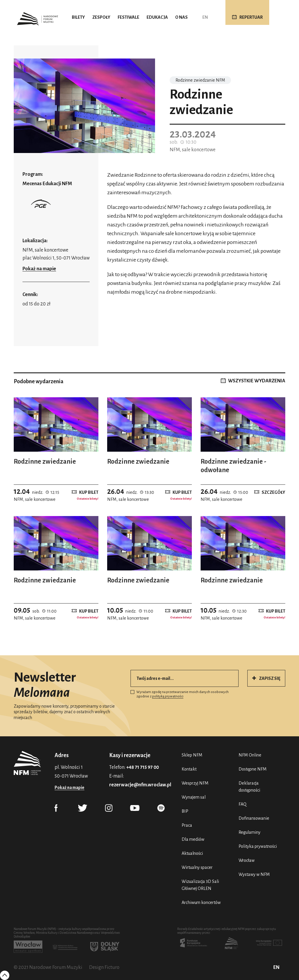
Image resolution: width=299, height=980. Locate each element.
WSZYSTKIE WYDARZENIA (257, 381)
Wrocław (247, 860)
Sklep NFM (192, 755)
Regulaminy (250, 832)
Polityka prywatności (258, 846)
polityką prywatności (168, 696)
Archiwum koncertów (201, 902)
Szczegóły (273, 492)
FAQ (242, 804)
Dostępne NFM (253, 769)
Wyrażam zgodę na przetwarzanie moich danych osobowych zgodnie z (180, 694)
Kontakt (189, 769)
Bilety (78, 17)
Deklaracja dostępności (249, 787)
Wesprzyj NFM (195, 783)
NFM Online (250, 755)
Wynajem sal (194, 797)
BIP (185, 811)
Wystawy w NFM (254, 874)
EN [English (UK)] (205, 17)
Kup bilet (89, 492)
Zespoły (101, 17)
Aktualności (192, 853)
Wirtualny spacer (197, 867)
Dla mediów (193, 839)
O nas (181, 17)
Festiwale (128, 17)
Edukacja (157, 17)
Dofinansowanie (254, 818)
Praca (187, 825)
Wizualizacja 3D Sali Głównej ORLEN (200, 885)
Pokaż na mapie (39, 269)
